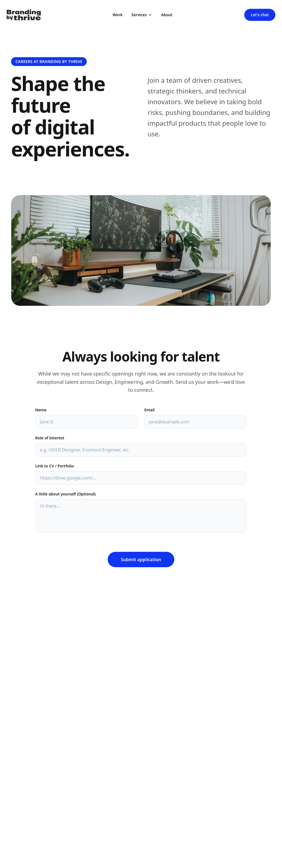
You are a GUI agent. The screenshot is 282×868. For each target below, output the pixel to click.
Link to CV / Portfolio (55, 466)
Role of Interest (50, 438)
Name (41, 410)
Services (142, 15)
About (167, 15)
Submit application (141, 560)
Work (118, 15)
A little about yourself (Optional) (65, 494)
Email (149, 410)
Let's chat (260, 15)
